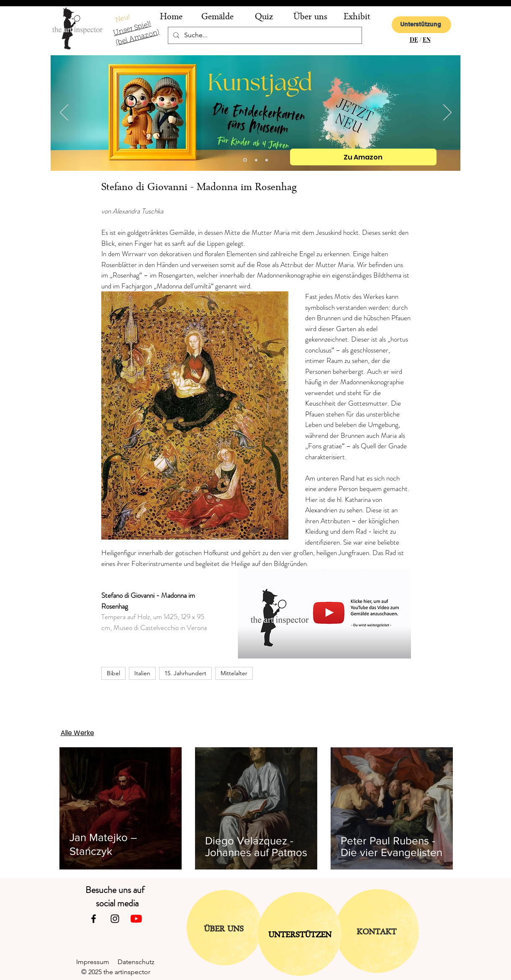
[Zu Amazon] (363, 157)
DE (414, 40)
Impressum (97, 962)
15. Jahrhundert (185, 673)
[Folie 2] (256, 160)
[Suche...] (264, 35)
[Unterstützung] (421, 25)
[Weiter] (447, 113)
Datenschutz (139, 962)
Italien (142, 673)
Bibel (113, 673)
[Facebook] (94, 919)
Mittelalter (234, 673)
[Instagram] (115, 919)
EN (427, 40)
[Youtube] (136, 919)
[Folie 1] (267, 160)
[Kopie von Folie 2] (245, 160)
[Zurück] (64, 113)
